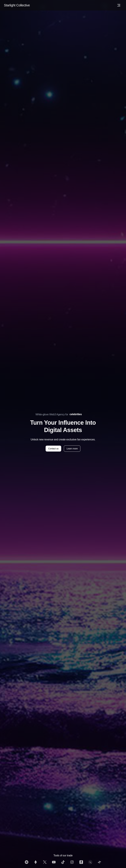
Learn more (72, 449)
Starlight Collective (17, 5)
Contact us (53, 449)
